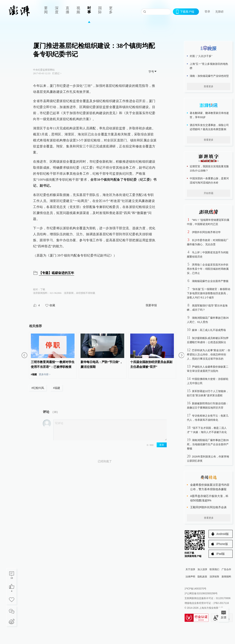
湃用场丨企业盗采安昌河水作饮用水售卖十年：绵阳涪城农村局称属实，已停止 (208, 269)
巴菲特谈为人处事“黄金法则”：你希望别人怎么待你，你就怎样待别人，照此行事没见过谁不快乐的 (209, 354)
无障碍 (219, 12)
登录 (207, 11)
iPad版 (221, 554)
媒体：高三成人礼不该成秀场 (209, 330)
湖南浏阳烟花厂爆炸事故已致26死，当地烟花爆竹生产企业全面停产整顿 (208, 444)
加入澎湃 (202, 569)
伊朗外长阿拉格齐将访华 (206, 232)
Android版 (223, 534)
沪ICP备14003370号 (195, 589)
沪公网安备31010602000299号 (201, 593)
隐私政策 (202, 577)
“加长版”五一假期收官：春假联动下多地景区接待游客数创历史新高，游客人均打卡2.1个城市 (209, 293)
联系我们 (214, 569)
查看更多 (209, 86)
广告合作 (226, 569)
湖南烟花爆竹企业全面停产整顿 (210, 281)
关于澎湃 (190, 569)
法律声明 (190, 577)
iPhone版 (222, 544)
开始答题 (209, 193)
